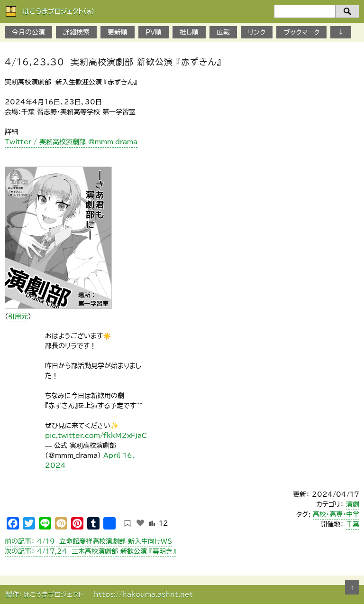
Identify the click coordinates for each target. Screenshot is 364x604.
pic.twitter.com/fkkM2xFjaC (96, 436)
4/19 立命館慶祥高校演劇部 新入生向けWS (88, 541)
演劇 (353, 504)
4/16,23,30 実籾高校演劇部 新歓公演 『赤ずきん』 (113, 62)
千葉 (353, 524)
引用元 (18, 316)
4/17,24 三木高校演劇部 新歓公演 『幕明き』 (90, 551)
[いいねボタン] (140, 523)
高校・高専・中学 (336, 514)
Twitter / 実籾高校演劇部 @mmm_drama (71, 142)
